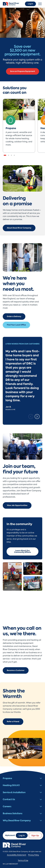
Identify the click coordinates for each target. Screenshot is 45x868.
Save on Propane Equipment (22, 71)
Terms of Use (23, 860)
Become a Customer (16, 670)
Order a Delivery (14, 316)
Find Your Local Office (16, 325)
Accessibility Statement (17, 855)
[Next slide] (37, 417)
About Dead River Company (19, 228)
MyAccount (10, 835)
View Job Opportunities (17, 505)
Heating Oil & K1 (11, 785)
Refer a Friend (13, 722)
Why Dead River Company (17, 820)
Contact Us (9, 799)
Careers (7, 806)
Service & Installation (14, 792)
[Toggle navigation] (40, 4)
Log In (30, 4)
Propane (7, 778)
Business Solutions (13, 813)
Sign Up (35, 835)
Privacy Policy (34, 855)
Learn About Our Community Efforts (22, 551)
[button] (5, 155)
